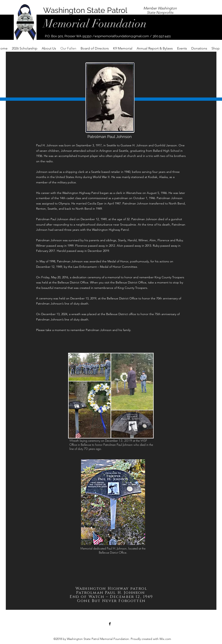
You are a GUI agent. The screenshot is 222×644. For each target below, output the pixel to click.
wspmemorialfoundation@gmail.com (122, 36)
